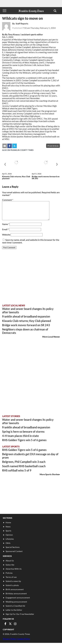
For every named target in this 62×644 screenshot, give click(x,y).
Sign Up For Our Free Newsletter (20, 614)
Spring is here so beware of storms (23, 432)
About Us (10, 561)
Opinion (9, 535)
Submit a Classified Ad (15, 606)
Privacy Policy (10, 639)
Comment (8, 200)
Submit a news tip (13, 581)
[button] (55, 11)
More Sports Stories (49, 474)
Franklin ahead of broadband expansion (26, 316)
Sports (8, 531)
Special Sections (13, 547)
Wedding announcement (16, 602)
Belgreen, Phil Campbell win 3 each (24, 462)
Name (6, 224)
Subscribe (10, 565)
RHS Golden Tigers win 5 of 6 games (24, 440)
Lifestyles (10, 539)
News (8, 527)
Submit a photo (12, 585)
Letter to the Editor (14, 610)
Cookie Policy (23, 639)
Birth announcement (15, 589)
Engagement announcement (18, 598)
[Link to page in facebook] (5, 624)
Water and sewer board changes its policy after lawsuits (28, 310)
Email (5, 229)
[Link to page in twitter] (10, 624)
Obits (8, 543)
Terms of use (11, 577)
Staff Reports (22, 23)
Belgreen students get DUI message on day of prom (30, 456)
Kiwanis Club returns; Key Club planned (16, 177)
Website (6, 235)
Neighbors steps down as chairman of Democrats (25, 331)
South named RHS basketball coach (24, 466)
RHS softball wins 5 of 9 (17, 470)
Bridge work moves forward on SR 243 (46, 177)
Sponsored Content (14, 551)
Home (8, 522)
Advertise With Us (14, 569)
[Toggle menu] (4, 11)
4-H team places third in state (20, 436)
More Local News (51, 337)
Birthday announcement (16, 593)
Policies (9, 573)
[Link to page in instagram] (15, 624)
